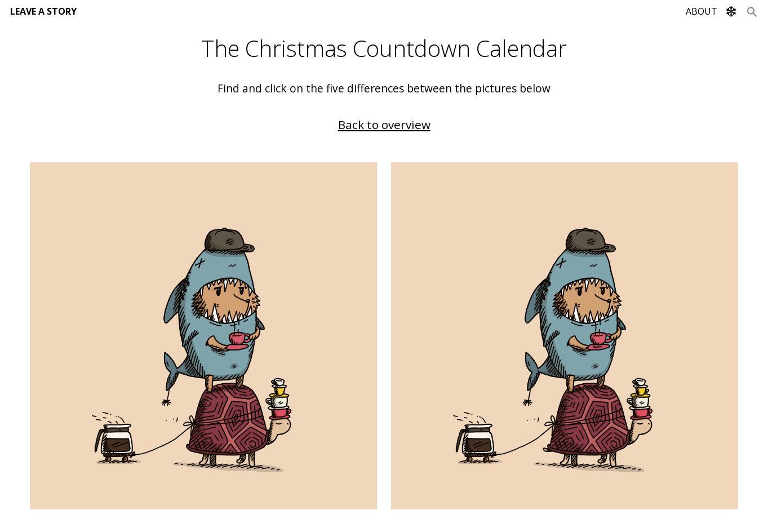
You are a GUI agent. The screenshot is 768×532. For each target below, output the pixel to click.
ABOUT (702, 11)
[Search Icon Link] (752, 11)
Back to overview (384, 125)
